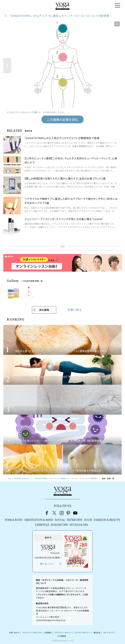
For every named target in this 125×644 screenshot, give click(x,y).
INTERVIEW (75, 520)
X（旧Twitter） (55, 513)
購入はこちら (47, 564)
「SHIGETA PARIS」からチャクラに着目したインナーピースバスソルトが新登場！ (60, 16)
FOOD (88, 520)
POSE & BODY (14, 520)
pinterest (68, 513)
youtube (75, 513)
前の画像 (44, 310)
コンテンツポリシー (83, 633)
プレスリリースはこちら (32, 633)
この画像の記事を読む (63, 119)
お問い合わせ (14, 633)
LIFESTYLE (42, 525)
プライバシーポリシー (63, 633)
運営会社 (97, 633)
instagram (62, 513)
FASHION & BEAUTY (107, 520)
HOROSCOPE (59, 525)
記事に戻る (75, 310)
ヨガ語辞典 (62, 636)
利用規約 (48, 633)
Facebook (48, 513)
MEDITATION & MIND (39, 520)
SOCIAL (60, 520)
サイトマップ (108, 633)
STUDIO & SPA (79, 525)
